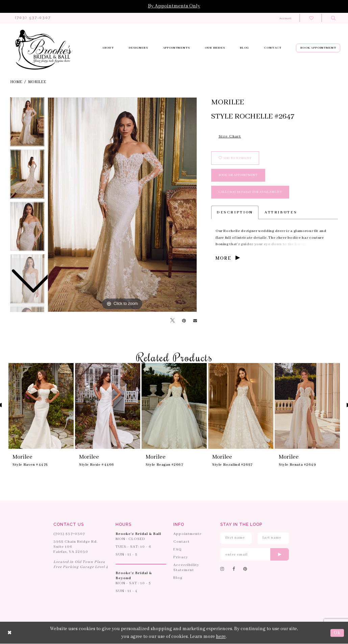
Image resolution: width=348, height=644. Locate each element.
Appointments (187, 534)
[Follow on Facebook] (234, 570)
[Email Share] (195, 321)
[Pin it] (184, 321)
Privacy (181, 557)
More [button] (223, 259)
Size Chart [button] (230, 137)
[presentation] (41, 406)
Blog (178, 578)
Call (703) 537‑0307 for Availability (250, 192)
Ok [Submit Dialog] (337, 633)
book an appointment (238, 175)
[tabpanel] (122, 205)
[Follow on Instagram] (222, 570)
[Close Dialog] (10, 633)
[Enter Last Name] (273, 538)
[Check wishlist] (311, 18)
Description (235, 213)
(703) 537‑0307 (69, 534)
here (221, 637)
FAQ (178, 549)
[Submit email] (280, 555)
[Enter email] (255, 555)
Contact (181, 542)
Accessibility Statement (186, 568)
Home (16, 82)
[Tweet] (172, 321)
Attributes (281, 213)
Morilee (37, 82)
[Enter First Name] (236, 538)
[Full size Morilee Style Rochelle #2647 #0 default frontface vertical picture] (122, 205)
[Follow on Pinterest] (245, 570)
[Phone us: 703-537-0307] (33, 18)
